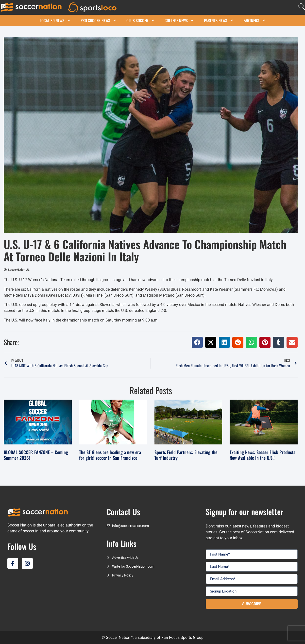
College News (179, 20)
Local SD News (55, 20)
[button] (197, 342)
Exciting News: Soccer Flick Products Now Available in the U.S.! (262, 455)
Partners (254, 20)
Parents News (219, 20)
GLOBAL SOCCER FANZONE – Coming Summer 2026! (36, 455)
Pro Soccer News (99, 20)
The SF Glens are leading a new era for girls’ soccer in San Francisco (110, 455)
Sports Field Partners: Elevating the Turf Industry (186, 455)
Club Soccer (141, 20)
